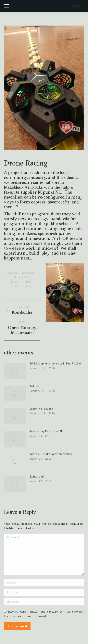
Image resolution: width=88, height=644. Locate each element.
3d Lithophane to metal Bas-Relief (56, 364)
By (21, 277)
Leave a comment (22, 286)
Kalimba (35, 386)
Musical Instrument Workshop (51, 454)
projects (29, 273)
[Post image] (15, 371)
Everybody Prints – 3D (46, 431)
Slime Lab (37, 477)
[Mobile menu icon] (6, 6)
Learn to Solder (41, 409)
